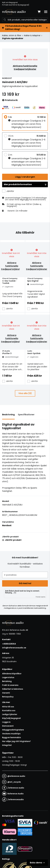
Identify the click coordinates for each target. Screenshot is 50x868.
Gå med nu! (25, 583)
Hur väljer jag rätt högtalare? (16, 741)
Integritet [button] (7, 745)
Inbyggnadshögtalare (13, 730)
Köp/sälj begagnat (11, 718)
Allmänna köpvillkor (12, 674)
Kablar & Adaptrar (32, 35)
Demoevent (8, 726)
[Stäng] (47, 28)
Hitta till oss (8, 707)
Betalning (7, 681)
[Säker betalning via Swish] (41, 823)
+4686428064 (9, 644)
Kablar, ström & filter (12, 35)
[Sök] (25, 20)
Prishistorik (10, 100)
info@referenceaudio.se (14, 648)
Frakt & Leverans (10, 685)
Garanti (6, 693)
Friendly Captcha (41, 597)
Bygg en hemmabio (12, 737)
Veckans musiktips (11, 734)
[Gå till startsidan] (14, 12)
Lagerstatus (8, 677)
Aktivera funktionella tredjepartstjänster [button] (25, 68)
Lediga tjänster (10, 714)
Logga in (6, 722)
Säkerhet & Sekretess (13, 689)
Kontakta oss (9, 710)
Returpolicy (8, 697)
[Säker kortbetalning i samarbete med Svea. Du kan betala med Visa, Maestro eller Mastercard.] (9, 823)
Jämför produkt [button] (12, 540)
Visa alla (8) (25, 393)
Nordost (7, 525)
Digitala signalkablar (13, 38)
